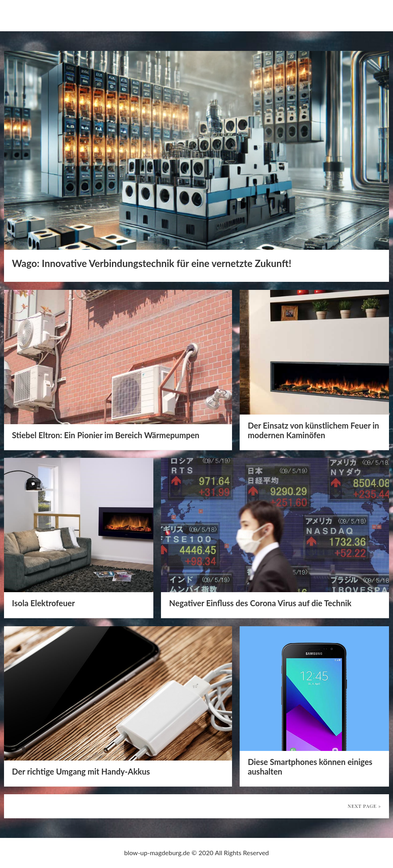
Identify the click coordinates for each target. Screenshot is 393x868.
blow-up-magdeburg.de (61, 15)
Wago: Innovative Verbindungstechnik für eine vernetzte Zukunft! (152, 263)
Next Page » (364, 806)
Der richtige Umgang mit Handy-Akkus (81, 771)
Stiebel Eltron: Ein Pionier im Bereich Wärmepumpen (106, 435)
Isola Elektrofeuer (44, 603)
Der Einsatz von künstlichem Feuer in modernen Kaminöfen (313, 430)
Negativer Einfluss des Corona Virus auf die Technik (260, 603)
